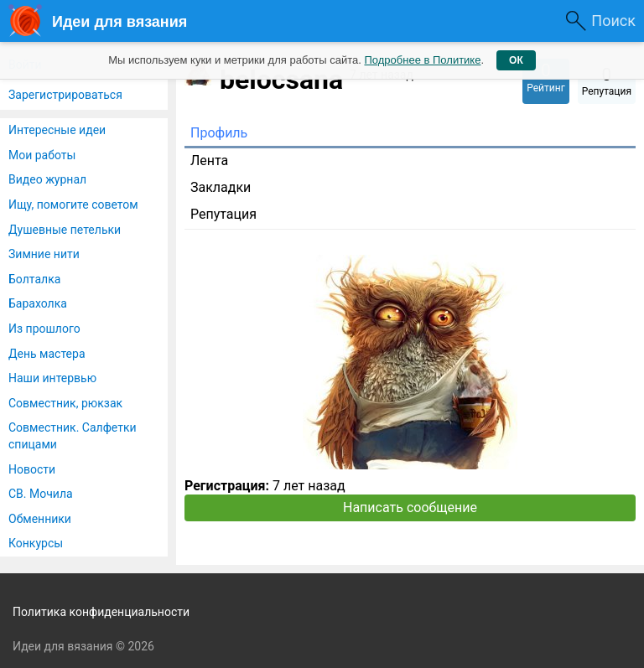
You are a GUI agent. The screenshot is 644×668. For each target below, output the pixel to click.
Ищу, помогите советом (73, 205)
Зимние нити (44, 254)
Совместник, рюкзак (65, 403)
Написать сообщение (410, 507)
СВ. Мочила (41, 494)
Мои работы (42, 155)
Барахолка (38, 303)
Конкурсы (36, 543)
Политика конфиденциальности (101, 612)
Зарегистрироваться (65, 95)
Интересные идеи (57, 130)
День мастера (47, 354)
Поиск (613, 21)
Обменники (40, 519)
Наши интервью (52, 378)
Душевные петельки (65, 230)
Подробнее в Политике (422, 60)
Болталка (34, 279)
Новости (32, 469)
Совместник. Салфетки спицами (73, 436)
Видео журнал (47, 179)
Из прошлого (44, 329)
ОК (516, 60)
